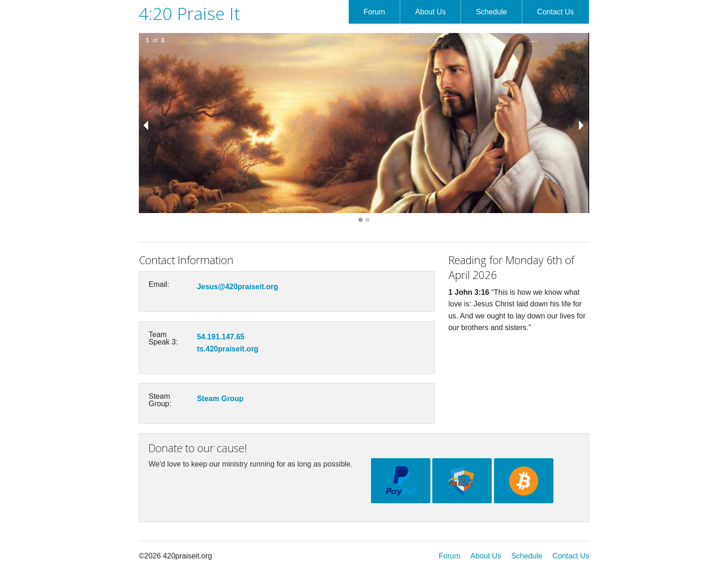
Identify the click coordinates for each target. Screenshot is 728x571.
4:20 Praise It (189, 13)
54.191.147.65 (221, 337)
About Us (430, 12)
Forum (374, 12)
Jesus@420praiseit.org (237, 287)
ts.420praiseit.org (228, 349)
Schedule (491, 12)
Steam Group (220, 399)
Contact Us (556, 12)
